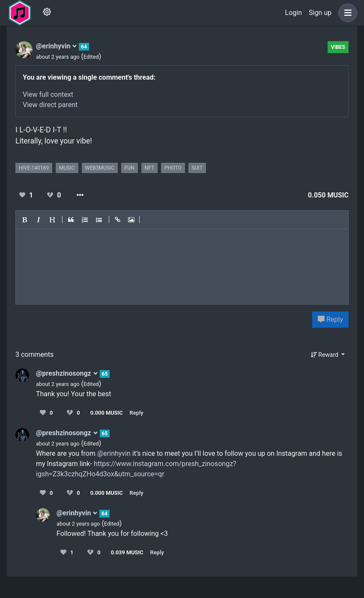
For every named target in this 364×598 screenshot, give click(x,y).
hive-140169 (34, 168)
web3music (100, 168)
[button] (346, 13)
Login (294, 13)
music (67, 168)
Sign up (320, 13)
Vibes (338, 47)
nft (149, 168)
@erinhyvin (57, 46)
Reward (325, 355)
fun (130, 168)
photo (173, 168)
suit (197, 168)
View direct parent (50, 105)
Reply (330, 319)
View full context (48, 94)
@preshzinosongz (67, 373)
